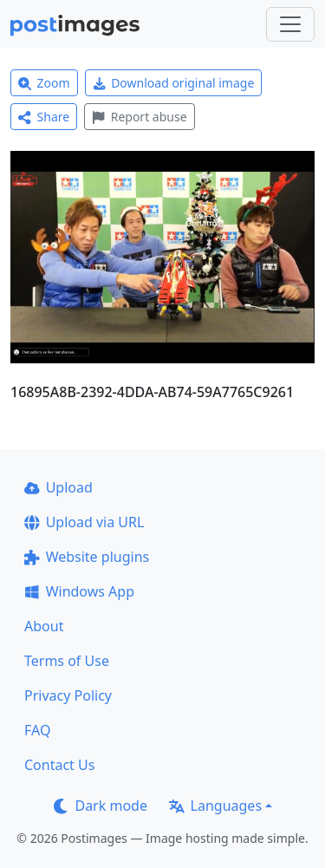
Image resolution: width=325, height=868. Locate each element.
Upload (58, 487)
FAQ (37, 730)
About (44, 626)
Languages (215, 806)
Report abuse (139, 117)
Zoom (44, 83)
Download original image (174, 83)
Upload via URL (84, 522)
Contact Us (59, 765)
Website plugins (87, 557)
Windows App (79, 591)
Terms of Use (67, 661)
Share (44, 117)
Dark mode (101, 806)
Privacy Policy (68, 695)
